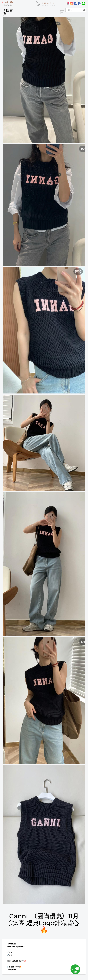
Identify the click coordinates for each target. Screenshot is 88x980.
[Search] (73, 10)
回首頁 (8, 12)
